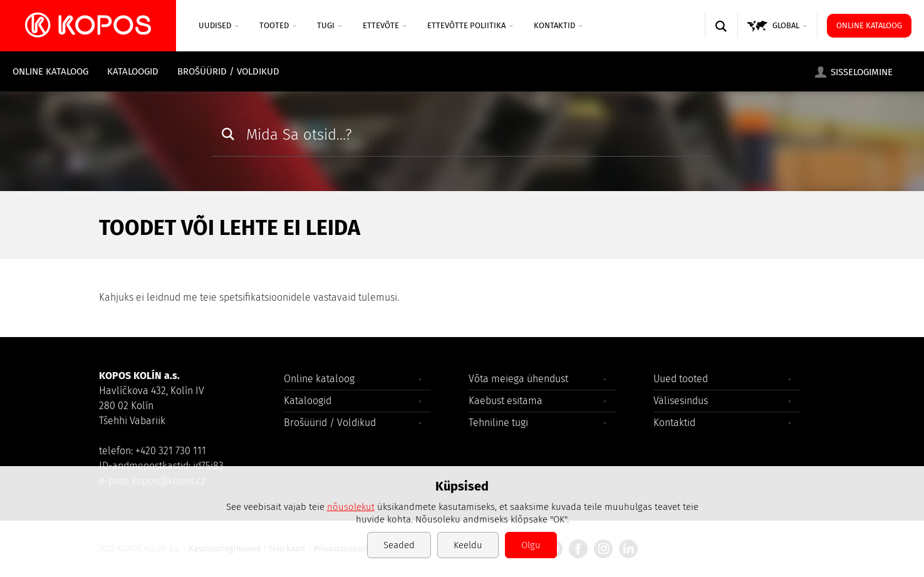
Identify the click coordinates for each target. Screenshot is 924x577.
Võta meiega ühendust (518, 379)
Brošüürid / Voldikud (228, 71)
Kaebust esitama (506, 401)
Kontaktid (558, 25)
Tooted (278, 25)
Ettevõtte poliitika (470, 25)
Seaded (399, 545)
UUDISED (219, 25)
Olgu (531, 545)
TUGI (330, 25)
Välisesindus (681, 401)
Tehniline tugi (498, 423)
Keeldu (468, 545)
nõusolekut (351, 507)
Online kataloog (869, 25)
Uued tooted (681, 379)
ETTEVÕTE (385, 25)
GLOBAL (790, 25)
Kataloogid (133, 71)
